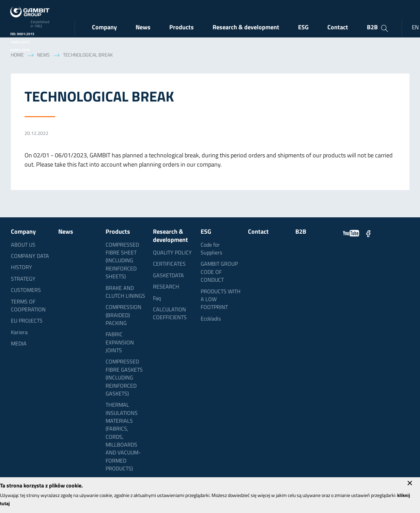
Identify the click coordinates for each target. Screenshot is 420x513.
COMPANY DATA (30, 256)
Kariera (19, 333)
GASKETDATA (168, 276)
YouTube (351, 233)
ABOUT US (23, 245)
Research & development (246, 28)
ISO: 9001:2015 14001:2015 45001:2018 (22, 42)
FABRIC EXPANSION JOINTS (120, 343)
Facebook (368, 233)
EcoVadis (211, 319)
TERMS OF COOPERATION (28, 306)
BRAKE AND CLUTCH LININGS (125, 292)
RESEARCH (166, 287)
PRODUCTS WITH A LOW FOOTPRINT (221, 300)
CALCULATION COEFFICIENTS (170, 314)
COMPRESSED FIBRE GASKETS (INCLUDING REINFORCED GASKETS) (124, 378)
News (143, 28)
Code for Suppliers (211, 249)
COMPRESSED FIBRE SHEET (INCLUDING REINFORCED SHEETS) (122, 261)
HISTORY (21, 268)
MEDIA (19, 344)
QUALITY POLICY (172, 253)
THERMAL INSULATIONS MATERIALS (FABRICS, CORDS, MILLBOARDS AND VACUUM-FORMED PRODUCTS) (123, 437)
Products (182, 28)
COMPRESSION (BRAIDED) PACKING (123, 316)
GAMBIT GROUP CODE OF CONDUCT (219, 272)
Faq (157, 299)
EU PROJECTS (27, 321)
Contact (338, 28)
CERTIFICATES (169, 264)
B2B (372, 28)
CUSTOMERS (26, 291)
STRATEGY (23, 279)
